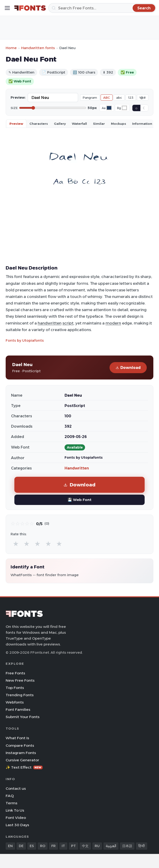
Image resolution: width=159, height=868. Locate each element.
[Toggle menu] (7, 8)
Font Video (16, 818)
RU (97, 846)
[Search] (102, 8)
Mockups (118, 124)
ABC (107, 98)
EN (10, 846)
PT (73, 846)
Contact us (16, 788)
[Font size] (53, 108)
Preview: (18, 98)
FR (53, 846)
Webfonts (15, 702)
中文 (85, 846)
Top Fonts (15, 688)
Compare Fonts (20, 745)
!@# (143, 98)
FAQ (10, 796)
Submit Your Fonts (23, 717)
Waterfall (79, 124)
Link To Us (15, 810)
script (68, 323)
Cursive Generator (22, 760)
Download (128, 368)
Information (142, 124)
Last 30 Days (17, 825)
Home (11, 48)
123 (131, 98)
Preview (16, 124)
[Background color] (124, 108)
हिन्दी (142, 846)
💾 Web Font (79, 500)
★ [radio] (16, 544)
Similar (99, 124)
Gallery (60, 124)
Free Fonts (15, 673)
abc (119, 98)
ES (32, 846)
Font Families (18, 710)
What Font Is (17, 738)
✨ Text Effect (24, 767)
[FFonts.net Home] (30, 8)
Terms (12, 803)
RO (43, 846)
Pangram (90, 98)
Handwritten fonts (38, 48)
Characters (39, 124)
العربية (111, 846)
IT (63, 846)
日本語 (127, 846)
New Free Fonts (20, 680)
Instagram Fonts (21, 753)
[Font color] (109, 108)
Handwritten (77, 468)
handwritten (50, 323)
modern (113, 323)
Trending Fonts (20, 695)
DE (21, 846)
